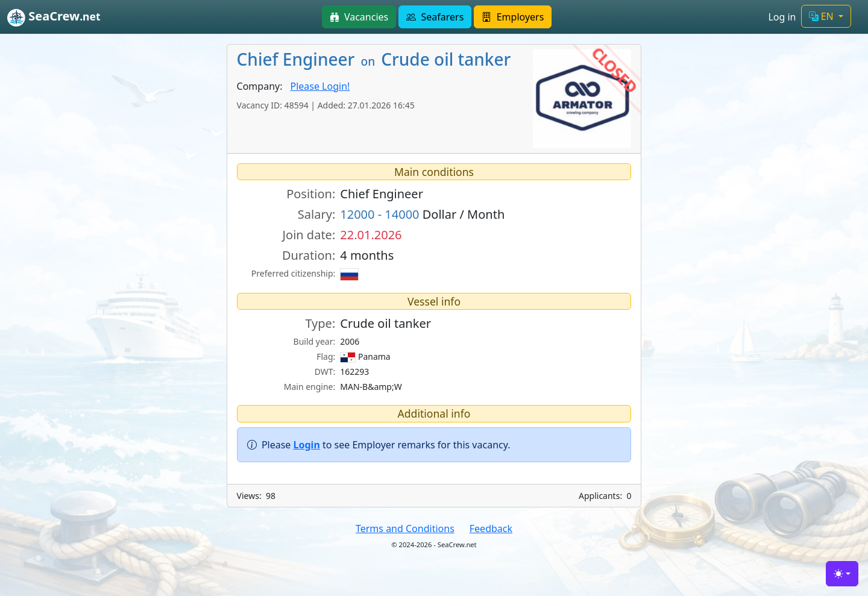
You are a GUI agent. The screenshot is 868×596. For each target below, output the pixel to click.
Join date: (309, 235)
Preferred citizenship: (293, 273)
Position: (311, 194)
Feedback (491, 529)
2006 (350, 341)
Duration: (309, 255)
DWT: (325, 372)
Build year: (315, 341)
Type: (320, 323)
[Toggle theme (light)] (842, 574)
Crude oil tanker (385, 323)
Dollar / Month (422, 214)
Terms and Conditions (405, 529)
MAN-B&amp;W (371, 387)
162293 (354, 372)
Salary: (316, 214)
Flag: (326, 356)
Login (307, 445)
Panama (365, 357)
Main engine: (310, 387)
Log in (782, 17)
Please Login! (320, 86)
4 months (367, 255)
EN (822, 16)
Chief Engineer (382, 194)
